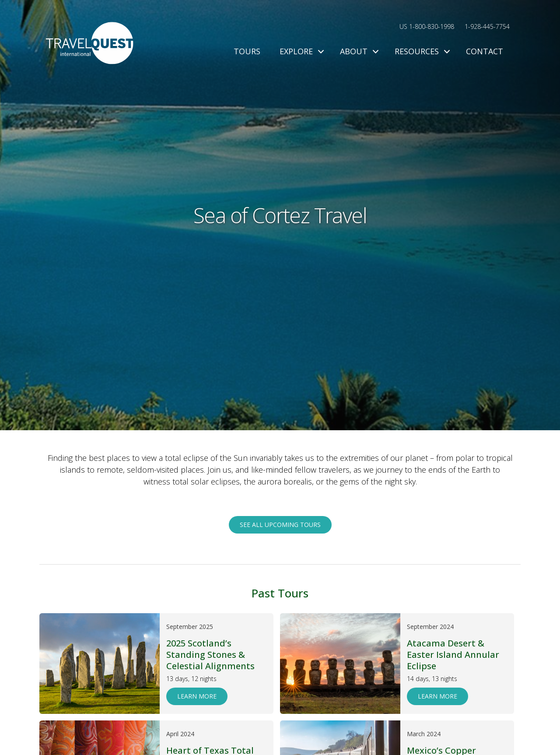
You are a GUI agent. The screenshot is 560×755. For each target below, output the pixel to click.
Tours (247, 51)
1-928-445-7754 (487, 26)
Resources (421, 51)
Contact (485, 51)
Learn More (197, 696)
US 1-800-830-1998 (427, 26)
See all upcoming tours (280, 525)
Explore (300, 51)
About (358, 51)
